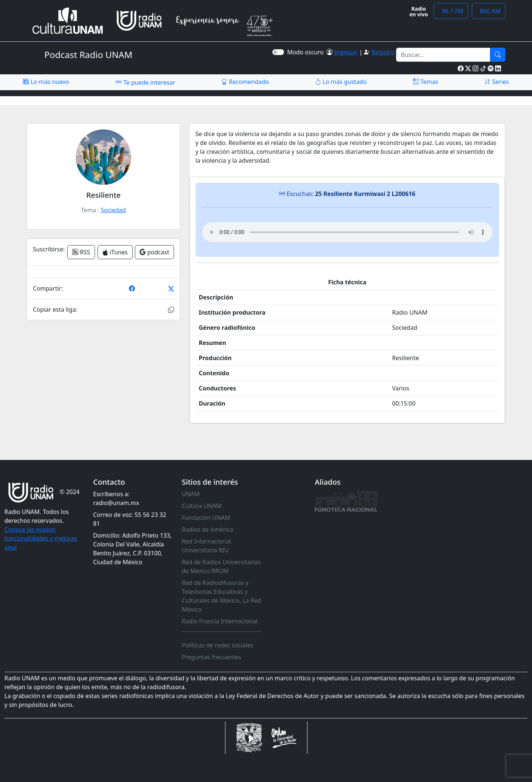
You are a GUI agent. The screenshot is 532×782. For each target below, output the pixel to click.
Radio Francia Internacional (220, 621)
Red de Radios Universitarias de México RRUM (221, 566)
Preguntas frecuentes (212, 657)
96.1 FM (451, 11)
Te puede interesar (145, 82)
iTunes (115, 252)
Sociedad (113, 210)
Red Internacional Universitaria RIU (206, 546)
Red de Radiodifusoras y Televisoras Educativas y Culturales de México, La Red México (221, 596)
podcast (154, 252)
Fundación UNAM (206, 518)
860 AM (489, 11)
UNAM (191, 494)
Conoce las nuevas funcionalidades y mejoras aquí (41, 538)
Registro (383, 52)
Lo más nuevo (46, 82)
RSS (81, 252)
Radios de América (207, 529)
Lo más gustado (341, 82)
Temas (426, 82)
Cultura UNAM (202, 506)
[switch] (278, 52)
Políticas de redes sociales (218, 645)
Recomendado (245, 82)
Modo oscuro (307, 52)
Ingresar (346, 52)
